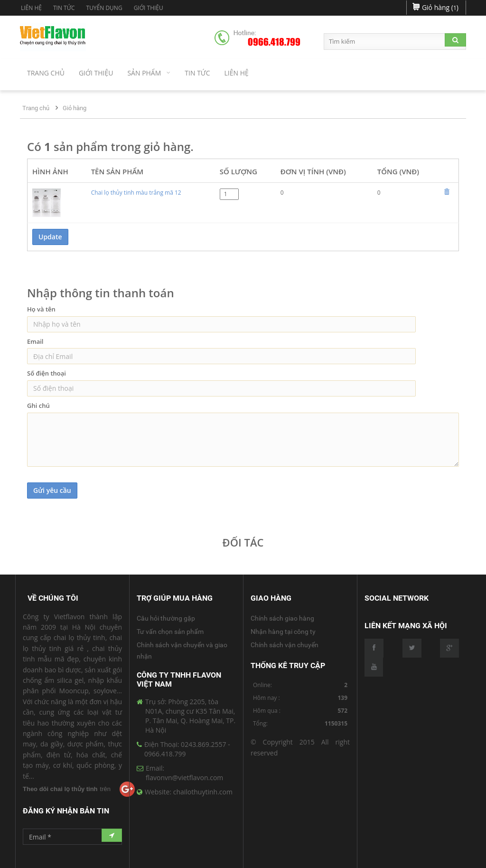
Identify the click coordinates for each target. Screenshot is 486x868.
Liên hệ (31, 8)
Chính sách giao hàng (282, 618)
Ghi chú (38, 406)
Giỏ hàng (75, 108)
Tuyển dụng (104, 8)
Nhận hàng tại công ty (283, 632)
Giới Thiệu (149, 8)
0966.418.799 (274, 42)
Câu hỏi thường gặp (166, 618)
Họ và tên (41, 309)
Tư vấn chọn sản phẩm (170, 632)
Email (35, 341)
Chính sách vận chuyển (285, 645)
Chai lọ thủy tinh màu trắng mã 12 (136, 193)
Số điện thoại (47, 373)
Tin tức (64, 8)
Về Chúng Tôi (53, 598)
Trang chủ (36, 108)
